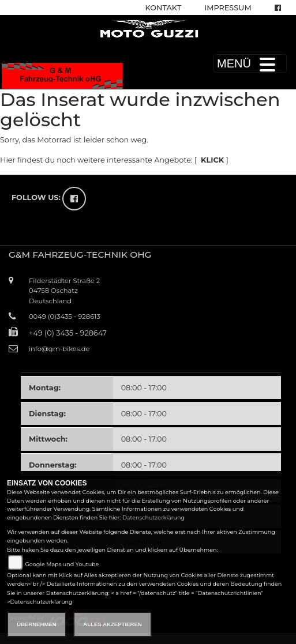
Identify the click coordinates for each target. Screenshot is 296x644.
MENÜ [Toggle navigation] (250, 63)
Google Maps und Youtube (62, 564)
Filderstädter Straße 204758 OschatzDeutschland (64, 291)
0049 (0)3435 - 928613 (65, 317)
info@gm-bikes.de (59, 349)
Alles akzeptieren (112, 624)
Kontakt (164, 8)
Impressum (228, 8)
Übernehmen (37, 624)
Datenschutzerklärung (153, 517)
